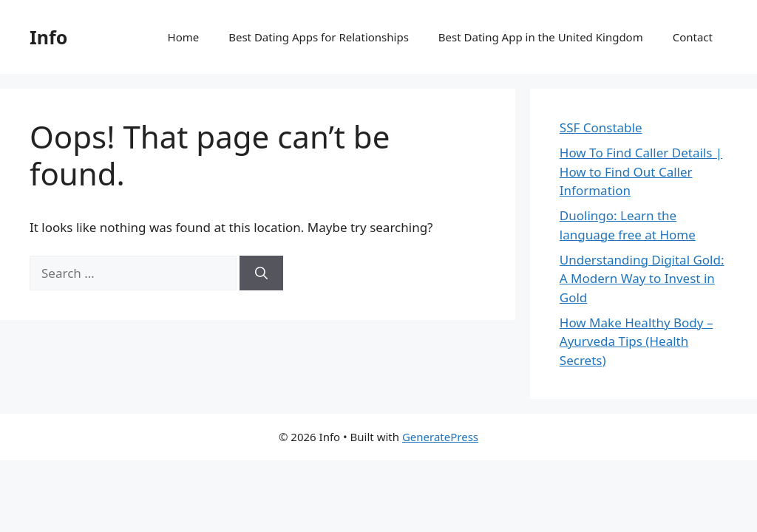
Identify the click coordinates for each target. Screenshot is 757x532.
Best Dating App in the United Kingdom (541, 37)
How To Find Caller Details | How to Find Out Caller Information (641, 171)
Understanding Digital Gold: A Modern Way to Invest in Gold (642, 279)
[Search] (261, 273)
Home (184, 37)
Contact (693, 37)
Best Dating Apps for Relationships (319, 37)
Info (48, 37)
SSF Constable (601, 127)
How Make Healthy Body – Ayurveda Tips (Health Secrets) (637, 341)
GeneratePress (440, 437)
